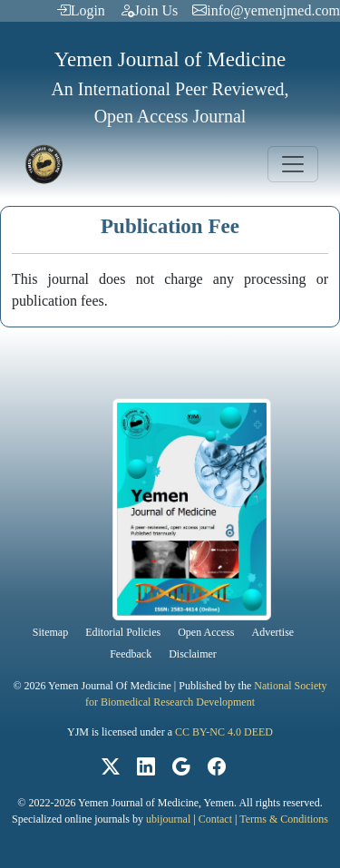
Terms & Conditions (284, 819)
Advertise (273, 632)
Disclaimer (193, 654)
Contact (215, 819)
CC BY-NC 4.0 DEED (224, 732)
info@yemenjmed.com (266, 10)
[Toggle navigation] (293, 164)
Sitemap (50, 632)
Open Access (206, 632)
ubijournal (168, 819)
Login (81, 10)
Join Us (149, 10)
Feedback (131, 654)
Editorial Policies (123, 632)
